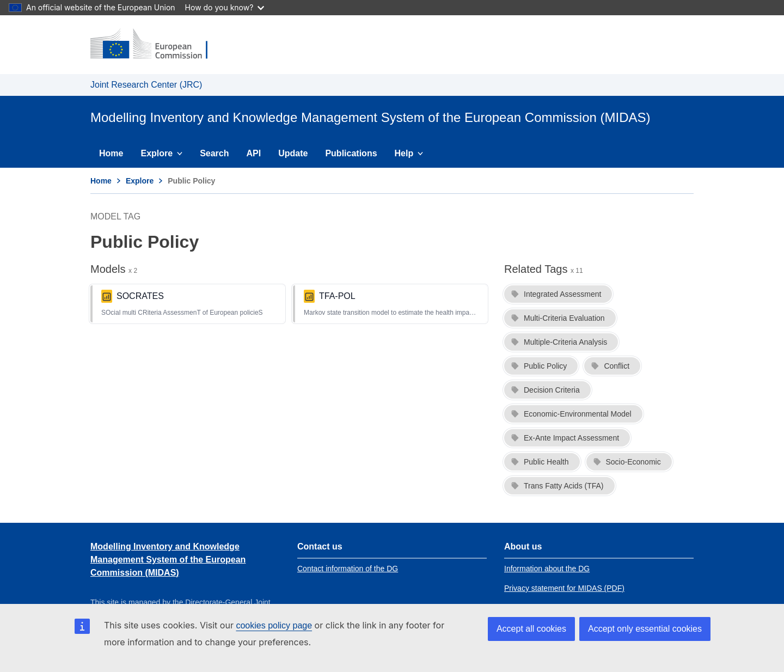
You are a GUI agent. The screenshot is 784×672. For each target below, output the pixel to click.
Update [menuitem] (293, 153)
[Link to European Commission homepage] (156, 45)
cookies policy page (274, 625)
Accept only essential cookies (645, 629)
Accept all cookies (531, 629)
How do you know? (225, 7)
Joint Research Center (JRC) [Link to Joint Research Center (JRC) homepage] (146, 85)
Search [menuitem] (214, 153)
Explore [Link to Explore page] (140, 181)
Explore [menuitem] (166, 156)
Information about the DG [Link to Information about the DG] (547, 569)
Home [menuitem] (111, 153)
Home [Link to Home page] (101, 181)
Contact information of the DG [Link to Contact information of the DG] (348, 569)
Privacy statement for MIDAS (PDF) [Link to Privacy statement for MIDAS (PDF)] (564, 588)
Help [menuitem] (413, 156)
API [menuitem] (254, 153)
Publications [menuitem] (351, 153)
